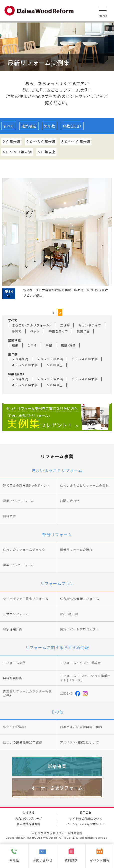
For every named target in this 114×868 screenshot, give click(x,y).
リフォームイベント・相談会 (80, 663)
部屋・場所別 (69, 614)
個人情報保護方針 (28, 824)
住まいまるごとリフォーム (57, 470)
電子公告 (86, 813)
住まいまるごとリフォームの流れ (84, 485)
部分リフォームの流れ (76, 550)
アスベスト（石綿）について (79, 742)
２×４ (32, 345)
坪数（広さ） (72, 126)
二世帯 (65, 325)
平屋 (49, 345)
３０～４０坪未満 (85, 379)
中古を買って (58, 331)
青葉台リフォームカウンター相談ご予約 (27, 693)
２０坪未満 (20, 379)
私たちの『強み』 (15, 727)
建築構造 (29, 126)
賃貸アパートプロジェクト (79, 629)
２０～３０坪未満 (50, 379)
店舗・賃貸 (68, 345)
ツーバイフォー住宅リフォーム (26, 599)
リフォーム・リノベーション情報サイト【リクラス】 (85, 678)
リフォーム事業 (57, 456)
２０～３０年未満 (41, 141)
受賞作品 (83, 331)
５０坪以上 (55, 385)
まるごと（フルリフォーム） (32, 325)
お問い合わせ (70, 501)
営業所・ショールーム (18, 501)
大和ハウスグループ (29, 819)
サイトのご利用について (86, 819)
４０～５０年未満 (17, 152)
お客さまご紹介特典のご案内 (81, 727)
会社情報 (28, 813)
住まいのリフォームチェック (24, 550)
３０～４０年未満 (76, 141)
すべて (9, 126)
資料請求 (9, 516)
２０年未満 (11, 141)
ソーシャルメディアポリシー (86, 824)
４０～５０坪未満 (25, 385)
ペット (35, 331)
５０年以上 (46, 152)
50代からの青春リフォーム (80, 599)
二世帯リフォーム (16, 614)
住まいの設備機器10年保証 (23, 742)
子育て (17, 331)
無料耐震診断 (13, 678)
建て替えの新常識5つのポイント (27, 485)
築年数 (50, 126)
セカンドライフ (90, 325)
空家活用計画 (13, 629)
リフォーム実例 (14, 663)
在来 (15, 345)
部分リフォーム (57, 535)
